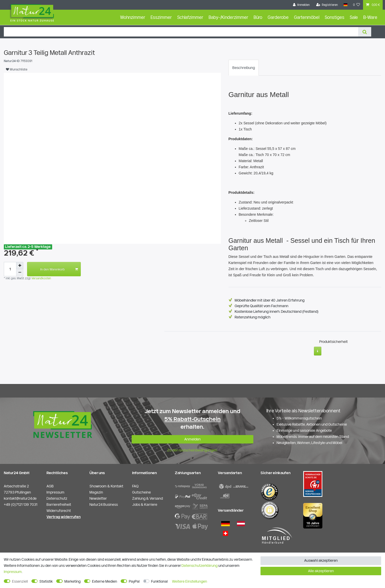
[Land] (345, 5)
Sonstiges (335, 17)
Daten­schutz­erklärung (200, 566)
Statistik (46, 581)
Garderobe (278, 17)
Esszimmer (161, 17)
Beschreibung (244, 68)
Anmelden (192, 437)
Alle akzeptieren (321, 571)
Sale (354, 17)
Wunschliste (17, 69)
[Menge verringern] (20, 273)
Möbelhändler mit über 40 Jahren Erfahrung (270, 300)
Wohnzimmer (133, 17)
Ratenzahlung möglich (253, 317)
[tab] (244, 68)
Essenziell (20, 581)
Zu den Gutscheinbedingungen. (192, 448)
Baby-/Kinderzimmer (228, 17)
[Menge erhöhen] (20, 266)
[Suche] (365, 32)
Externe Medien (105, 581)
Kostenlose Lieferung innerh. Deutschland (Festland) (277, 311)
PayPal (134, 581)
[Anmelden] (301, 5)
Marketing (72, 581)
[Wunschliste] (357, 5)
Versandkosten (41, 278)
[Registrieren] (327, 5)
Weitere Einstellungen (190, 581)
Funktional (159, 581)
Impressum (13, 572)
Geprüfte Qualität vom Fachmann (262, 306)
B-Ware (370, 17)
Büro (258, 17)
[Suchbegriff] (181, 32)
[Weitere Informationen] (318, 349)
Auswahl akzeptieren (321, 560)
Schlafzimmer (190, 17)
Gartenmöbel (307, 17)
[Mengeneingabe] (10, 269)
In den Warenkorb (59, 269)
